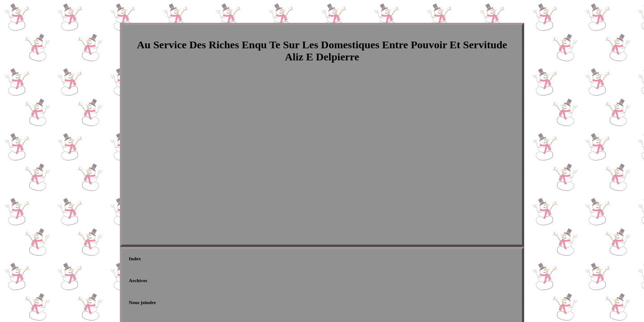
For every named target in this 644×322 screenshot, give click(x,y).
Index (135, 260)
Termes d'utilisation (332, 260)
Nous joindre (204, 260)
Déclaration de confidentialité (265, 260)
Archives (166, 260)
